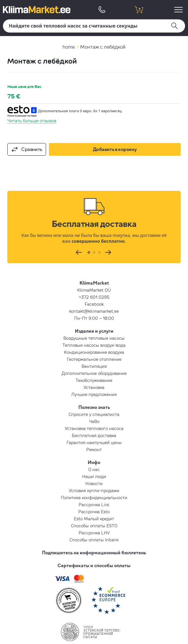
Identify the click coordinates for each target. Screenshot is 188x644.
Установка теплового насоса (94, 428)
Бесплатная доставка (94, 435)
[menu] (179, 10)
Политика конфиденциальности (94, 497)
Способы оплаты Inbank (94, 540)
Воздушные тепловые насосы (94, 338)
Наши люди (94, 476)
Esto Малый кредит (94, 519)
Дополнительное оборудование (94, 373)
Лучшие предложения (94, 394)
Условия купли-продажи (94, 490)
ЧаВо (94, 421)
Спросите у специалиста (94, 414)
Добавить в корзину (115, 149)
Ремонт (94, 449)
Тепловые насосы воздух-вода (94, 345)
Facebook (94, 304)
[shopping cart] (139, 10)
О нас (94, 469)
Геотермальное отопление (94, 359)
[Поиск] (94, 26)
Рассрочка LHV (94, 533)
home (69, 47)
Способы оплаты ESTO (94, 526)
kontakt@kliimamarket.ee (94, 311)
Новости (94, 483)
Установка (94, 387)
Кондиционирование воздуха (94, 352)
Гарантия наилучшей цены (94, 442)
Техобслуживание (94, 380)
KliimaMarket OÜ (94, 290)
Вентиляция (94, 366)
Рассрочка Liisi (94, 504)
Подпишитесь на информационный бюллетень (94, 553)
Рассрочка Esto (94, 512)
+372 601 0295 (94, 297)
